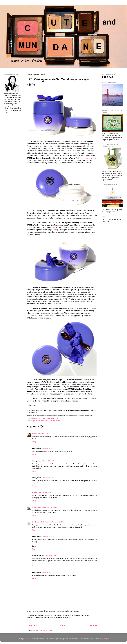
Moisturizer (44, 421)
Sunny (35, 434)
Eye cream (36, 421)
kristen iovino (37, 492)
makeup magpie (38, 507)
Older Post (92, 625)
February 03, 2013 (51, 556)
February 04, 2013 (48, 572)
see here (54, 230)
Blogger (106, 639)
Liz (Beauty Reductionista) (42, 522)
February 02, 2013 (48, 537)
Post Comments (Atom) (44, 630)
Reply (34, 442)
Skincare (52, 421)
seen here (88, 158)
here (57, 158)
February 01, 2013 (44, 434)
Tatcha (58, 421)
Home (62, 625)
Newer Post (32, 625)
